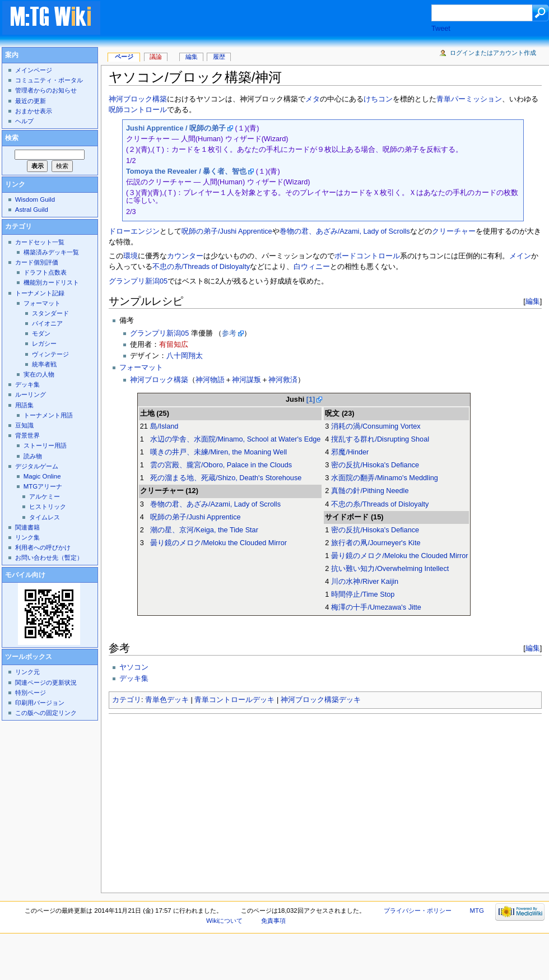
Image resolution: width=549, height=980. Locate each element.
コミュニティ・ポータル (49, 80)
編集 (533, 301)
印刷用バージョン (40, 703)
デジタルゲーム (37, 466)
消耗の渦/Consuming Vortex (376, 426)
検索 (12, 138)
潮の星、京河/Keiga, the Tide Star (204, 530)
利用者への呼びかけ (43, 547)
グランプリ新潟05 (138, 281)
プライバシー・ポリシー (418, 911)
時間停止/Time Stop (363, 594)
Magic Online (42, 476)
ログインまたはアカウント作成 (493, 53)
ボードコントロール (367, 256)
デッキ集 (134, 679)
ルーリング (31, 394)
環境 (131, 256)
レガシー (44, 343)
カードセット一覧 (40, 242)
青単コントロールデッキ (234, 700)
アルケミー (45, 496)
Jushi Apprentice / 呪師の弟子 (176, 128)
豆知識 (24, 425)
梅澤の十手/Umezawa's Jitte (376, 607)
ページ (124, 57)
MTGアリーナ (43, 486)
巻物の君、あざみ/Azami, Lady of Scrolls (345, 231)
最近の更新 (31, 101)
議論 (156, 57)
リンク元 (27, 672)
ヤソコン (134, 667)
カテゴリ (127, 700)
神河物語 (210, 380)
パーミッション (476, 99)
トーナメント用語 (48, 415)
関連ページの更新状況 (46, 682)
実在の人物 (39, 374)
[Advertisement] (277, 19)
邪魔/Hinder (350, 452)
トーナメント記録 (40, 293)
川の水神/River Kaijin (365, 582)
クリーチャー (454, 231)
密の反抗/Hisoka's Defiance (375, 465)
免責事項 (273, 921)
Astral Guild (32, 210)
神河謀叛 (246, 380)
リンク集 (27, 537)
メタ (313, 99)
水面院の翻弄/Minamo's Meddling (384, 478)
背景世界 (27, 435)
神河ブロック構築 (138, 99)
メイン (520, 256)
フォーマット (141, 368)
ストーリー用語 (45, 445)
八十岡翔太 (185, 356)
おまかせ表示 (34, 111)
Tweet (441, 29)
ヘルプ (24, 121)
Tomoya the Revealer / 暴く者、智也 (186, 171)
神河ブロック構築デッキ (321, 700)
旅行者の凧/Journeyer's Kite (376, 543)
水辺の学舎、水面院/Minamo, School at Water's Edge (235, 439)
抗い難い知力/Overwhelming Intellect (390, 569)
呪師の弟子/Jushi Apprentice (227, 231)
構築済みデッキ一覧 (51, 252)
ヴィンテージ (50, 354)
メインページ (34, 70)
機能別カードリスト (51, 282)
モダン (41, 333)
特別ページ (31, 693)
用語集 (24, 405)
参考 (229, 333)
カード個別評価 (37, 262)
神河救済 (283, 380)
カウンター (185, 256)
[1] (311, 400)
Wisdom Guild (35, 199)
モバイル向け (25, 575)
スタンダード (50, 313)
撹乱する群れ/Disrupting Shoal (380, 439)
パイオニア (47, 323)
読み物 (33, 456)
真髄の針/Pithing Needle (370, 491)
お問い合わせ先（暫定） (49, 558)
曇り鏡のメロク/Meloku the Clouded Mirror (218, 543)
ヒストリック (48, 507)
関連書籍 (27, 527)
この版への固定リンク (46, 713)
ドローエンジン (134, 231)
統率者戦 (44, 364)
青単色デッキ (167, 700)
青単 (444, 99)
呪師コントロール (138, 110)
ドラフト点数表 (45, 272)
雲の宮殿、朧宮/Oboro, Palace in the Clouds (221, 465)
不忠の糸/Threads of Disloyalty (201, 267)
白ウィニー (312, 267)
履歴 (219, 57)
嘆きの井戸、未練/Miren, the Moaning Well (218, 452)
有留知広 (174, 345)
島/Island (164, 426)
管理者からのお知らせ (46, 90)
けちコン (378, 99)
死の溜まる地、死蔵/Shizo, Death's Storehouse (226, 478)
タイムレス (45, 517)
